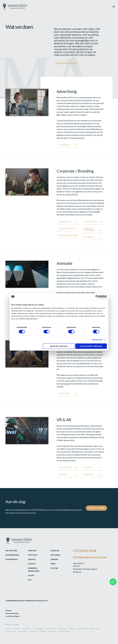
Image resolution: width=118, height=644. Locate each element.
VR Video (63, 474)
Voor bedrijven (12, 555)
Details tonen (97, 340)
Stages (31, 575)
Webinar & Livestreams (89, 229)
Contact (32, 564)
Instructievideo (66, 229)
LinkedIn (54, 559)
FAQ (30, 580)
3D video (8, 629)
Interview (43, 632)
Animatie (17, 629)
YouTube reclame (64, 632)
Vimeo (53, 564)
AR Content (89, 474)
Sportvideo (64, 393)
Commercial (65, 145)
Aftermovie (89, 237)
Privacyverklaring (12, 613)
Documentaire (38, 629)
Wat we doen (11, 551)
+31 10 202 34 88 (35, 510)
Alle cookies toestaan (91, 346)
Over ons (32, 551)
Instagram (55, 555)
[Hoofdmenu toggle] (114, 7)
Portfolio (33, 555)
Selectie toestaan (59, 346)
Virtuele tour (65, 467)
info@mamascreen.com (72, 510)
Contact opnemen (96, 508)
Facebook (55, 551)
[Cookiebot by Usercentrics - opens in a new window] (97, 297)
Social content (91, 222)
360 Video (88, 467)
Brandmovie (27, 629)
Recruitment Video (68, 235)
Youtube (54, 568)
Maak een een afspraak (66, 63)
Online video (83, 629)
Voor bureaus (12, 559)
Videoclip (52, 632)
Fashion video (51, 629)
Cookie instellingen (12, 616)
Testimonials (23, 632)
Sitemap (9, 610)
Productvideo (95, 629)
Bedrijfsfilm (65, 222)
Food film (72, 629)
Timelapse (33, 632)
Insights (32, 559)
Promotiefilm (11, 632)
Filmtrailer (62, 629)
